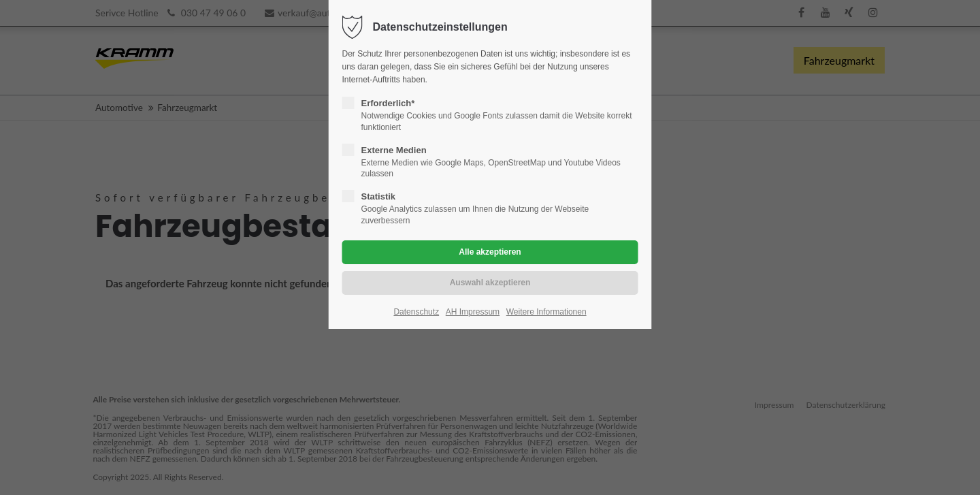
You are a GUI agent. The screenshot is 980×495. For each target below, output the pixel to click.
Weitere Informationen (546, 312)
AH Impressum (473, 312)
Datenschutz (416, 312)
